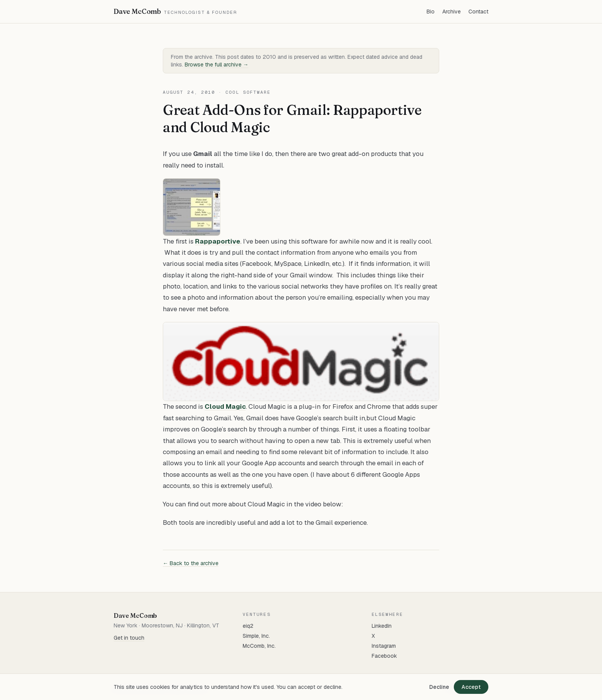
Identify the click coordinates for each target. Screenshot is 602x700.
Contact (478, 12)
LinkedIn (382, 626)
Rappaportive (218, 241)
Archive (451, 12)
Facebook (384, 656)
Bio (431, 12)
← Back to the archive (191, 563)
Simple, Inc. (256, 636)
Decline (439, 687)
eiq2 (248, 626)
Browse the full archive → (217, 65)
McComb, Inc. (259, 646)
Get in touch (129, 638)
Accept (471, 687)
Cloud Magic (225, 406)
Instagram (384, 646)
